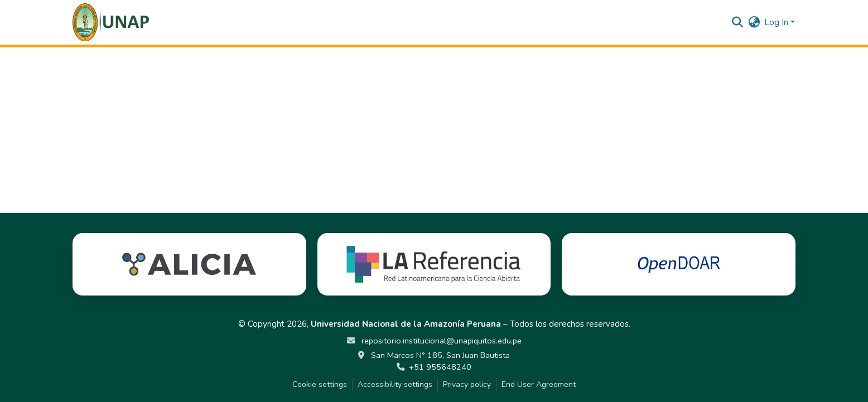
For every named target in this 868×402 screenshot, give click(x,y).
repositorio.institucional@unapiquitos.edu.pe (440, 341)
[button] (111, 22)
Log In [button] (777, 22)
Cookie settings (320, 384)
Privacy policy (467, 384)
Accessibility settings (395, 384)
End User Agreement (539, 384)
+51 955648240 (440, 367)
